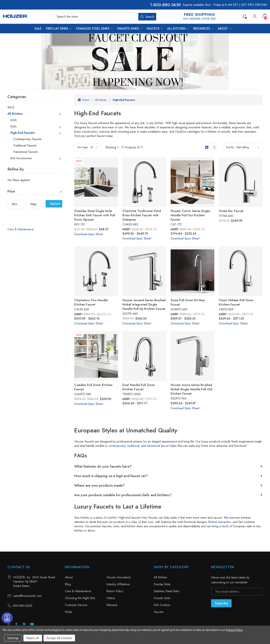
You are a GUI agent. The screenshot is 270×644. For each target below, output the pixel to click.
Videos (111, 598)
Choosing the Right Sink (80, 598)
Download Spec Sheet (89, 234)
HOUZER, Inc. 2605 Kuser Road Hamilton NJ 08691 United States (34, 582)
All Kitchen (15, 114)
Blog (68, 584)
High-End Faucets (22, 133)
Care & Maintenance (21, 229)
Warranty (112, 605)
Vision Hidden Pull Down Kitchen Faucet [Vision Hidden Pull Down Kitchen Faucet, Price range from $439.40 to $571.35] (236, 302)
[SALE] (38, 29)
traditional (133, 446)
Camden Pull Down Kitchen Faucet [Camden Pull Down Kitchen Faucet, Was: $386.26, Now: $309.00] (93, 387)
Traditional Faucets (25, 146)
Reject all (33, 638)
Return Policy (115, 591)
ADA (13, 120)
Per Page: (83, 147)
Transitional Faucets (25, 152)
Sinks (13, 126)
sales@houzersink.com (27, 596)
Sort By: (230, 147)
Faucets (159, 612)
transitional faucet (158, 446)
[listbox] (248, 147)
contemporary (117, 446)
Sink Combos (162, 605)
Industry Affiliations (118, 584)
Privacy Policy (234, 630)
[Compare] (244, 16)
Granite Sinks (162, 598)
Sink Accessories (21, 158)
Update (55, 204)
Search (147, 17)
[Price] (35, 192)
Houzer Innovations (119, 577)
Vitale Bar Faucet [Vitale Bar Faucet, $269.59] (231, 211)
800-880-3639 (167, 5)
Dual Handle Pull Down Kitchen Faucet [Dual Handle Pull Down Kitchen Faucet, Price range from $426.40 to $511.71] (139, 387)
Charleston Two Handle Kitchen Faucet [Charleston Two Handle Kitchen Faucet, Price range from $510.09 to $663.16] (91, 302)
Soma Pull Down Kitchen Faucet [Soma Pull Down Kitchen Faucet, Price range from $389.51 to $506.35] (188, 302)
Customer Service (76, 605)
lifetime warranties (220, 522)
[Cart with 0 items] (265, 16)
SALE (11, 107)
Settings (13, 638)
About (69, 577)
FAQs (68, 612)
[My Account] (255, 17)
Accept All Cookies (59, 638)
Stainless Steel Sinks (166, 591)
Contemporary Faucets (27, 139)
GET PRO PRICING (254, 5)
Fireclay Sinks (162, 584)
